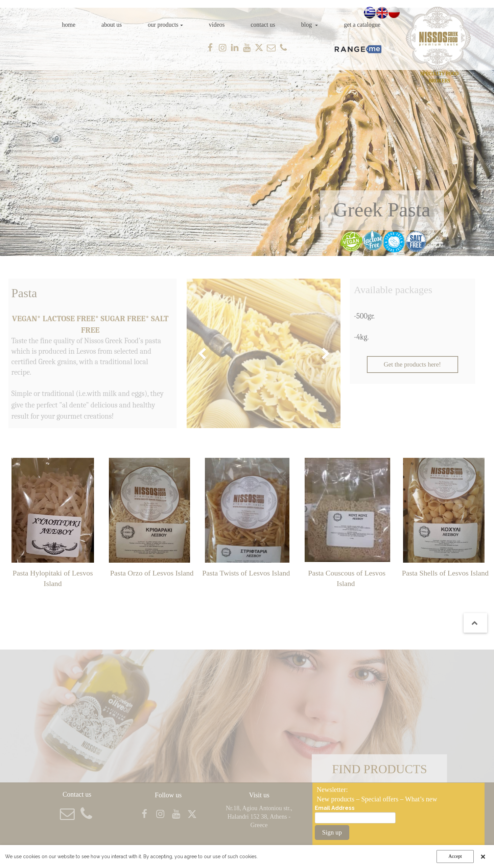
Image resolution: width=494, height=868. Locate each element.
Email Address (335, 808)
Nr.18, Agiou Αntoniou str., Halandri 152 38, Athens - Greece (259, 817)
